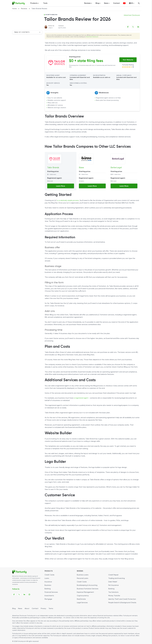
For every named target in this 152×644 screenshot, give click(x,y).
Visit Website (128, 60)
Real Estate (81, 599)
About (27, 609)
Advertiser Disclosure (92, 37)
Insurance (48, 582)
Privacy (43, 609)
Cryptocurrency (83, 596)
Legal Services (82, 603)
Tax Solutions (113, 592)
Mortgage (48, 599)
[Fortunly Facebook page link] (14, 595)
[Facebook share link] (128, 27)
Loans (47, 578)
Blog (14, 609)
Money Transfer (114, 596)
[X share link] (133, 27)
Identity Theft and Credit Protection (122, 599)
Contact (116, 3)
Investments (49, 596)
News (20, 609)
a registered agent (81, 398)
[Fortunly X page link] (19, 595)
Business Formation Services (88, 589)
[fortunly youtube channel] (124, 3)
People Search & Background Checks (122, 603)
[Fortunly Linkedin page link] (24, 595)
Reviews (24, 9)
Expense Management (85, 592)
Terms (51, 609)
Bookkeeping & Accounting (87, 585)
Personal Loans (83, 578)
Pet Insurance (114, 585)
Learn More (61, 186)
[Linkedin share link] (138, 27)
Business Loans (83, 575)
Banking (48, 589)
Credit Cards (49, 575)
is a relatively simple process (68, 201)
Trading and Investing (117, 578)
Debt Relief (113, 582)
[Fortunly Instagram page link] (29, 595)
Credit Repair (113, 575)
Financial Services (51, 592)
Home (14, 9)
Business (48, 585)
